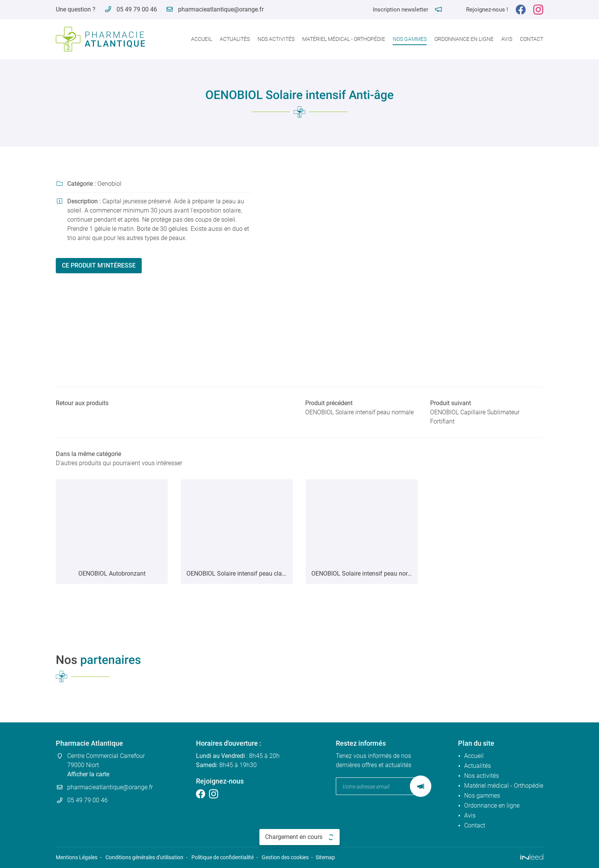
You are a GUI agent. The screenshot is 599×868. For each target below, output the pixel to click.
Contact (532, 39)
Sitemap (325, 857)
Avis (507, 39)
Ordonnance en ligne (464, 39)
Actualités (235, 39)
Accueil (202, 39)
